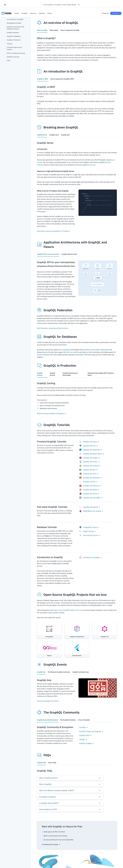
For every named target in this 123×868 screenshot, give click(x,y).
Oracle (39, 355)
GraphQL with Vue (89, 446)
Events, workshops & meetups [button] (15, 53)
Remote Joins (91, 165)
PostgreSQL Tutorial (89, 527)
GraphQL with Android (90, 466)
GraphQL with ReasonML (91, 478)
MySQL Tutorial (87, 531)
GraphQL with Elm (88, 470)
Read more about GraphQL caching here (52, 413)
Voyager (83, 739)
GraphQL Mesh (85, 735)
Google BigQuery (83, 352)
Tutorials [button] (9, 44)
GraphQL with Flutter (90, 462)
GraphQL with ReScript (90, 486)
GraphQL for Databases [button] (13, 36)
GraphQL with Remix (89, 494)
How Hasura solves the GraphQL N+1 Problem (54, 231)
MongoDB (46, 355)
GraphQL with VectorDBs (91, 498)
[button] (70, 778)
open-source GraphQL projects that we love (69, 610)
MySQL (55, 355)
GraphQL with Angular (90, 458)
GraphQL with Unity (89, 474)
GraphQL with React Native (92, 454)
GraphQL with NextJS (90, 507)
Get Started (116, 13)
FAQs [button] (8, 60)
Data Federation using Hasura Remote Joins (53, 328)
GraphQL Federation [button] (12, 33)
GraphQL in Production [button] (13, 40)
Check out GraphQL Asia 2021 (48, 701)
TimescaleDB (95, 350)
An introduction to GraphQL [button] (14, 19)
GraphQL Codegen (87, 743)
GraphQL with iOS (88, 482)
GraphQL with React (89, 442)
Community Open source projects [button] (13, 48)
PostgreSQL (65, 350)
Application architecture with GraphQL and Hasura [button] (15, 28)
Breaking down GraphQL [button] (13, 23)
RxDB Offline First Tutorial (91, 511)
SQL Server (70, 352)
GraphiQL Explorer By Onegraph (91, 731)
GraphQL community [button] (12, 57)
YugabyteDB (104, 350)
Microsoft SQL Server (90, 535)
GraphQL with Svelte (89, 490)
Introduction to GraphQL (91, 558)
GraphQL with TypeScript (91, 450)
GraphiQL (84, 727)
